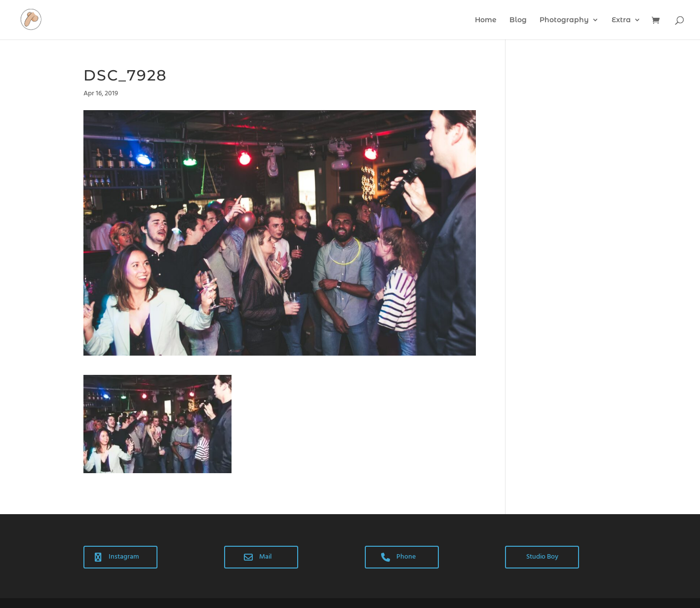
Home (486, 20)
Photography (564, 20)
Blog (518, 20)
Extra (621, 20)
